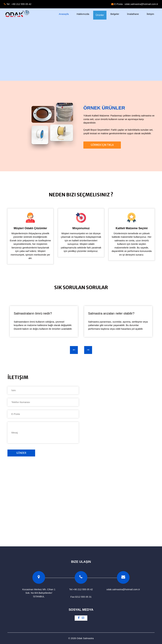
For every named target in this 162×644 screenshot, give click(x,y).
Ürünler (100, 15)
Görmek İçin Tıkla (102, 145)
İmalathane (133, 14)
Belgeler (115, 14)
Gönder (21, 453)
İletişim (150, 14)
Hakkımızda (83, 14)
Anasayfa (66, 14)
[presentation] (74, 350)
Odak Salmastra (85, 638)
